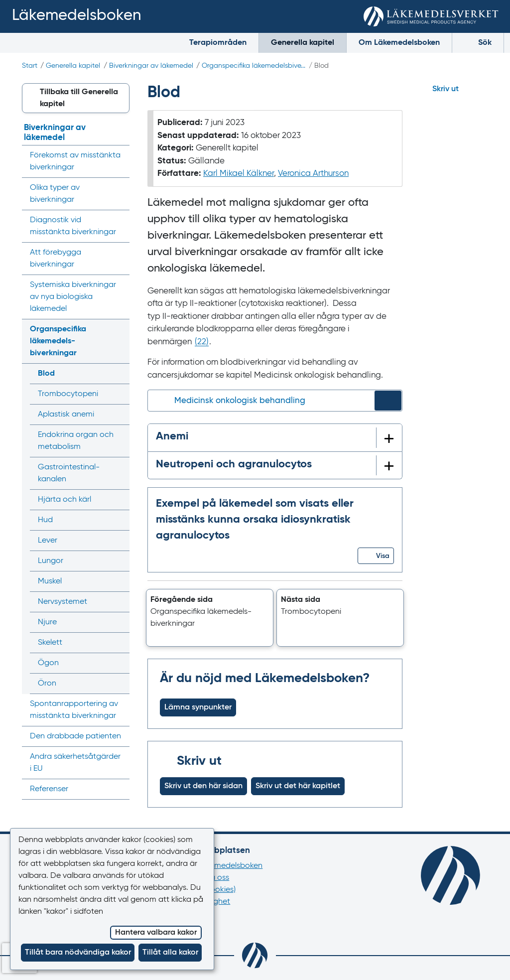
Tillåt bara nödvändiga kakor (78, 953)
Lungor (51, 561)
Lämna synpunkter (198, 707)
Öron (47, 684)
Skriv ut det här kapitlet (298, 786)
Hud (45, 520)
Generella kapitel (303, 43)
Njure (47, 622)
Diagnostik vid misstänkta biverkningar (73, 226)
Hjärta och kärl (64, 500)
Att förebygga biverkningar (56, 259)
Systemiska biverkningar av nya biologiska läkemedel (73, 297)
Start (30, 66)
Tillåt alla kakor (170, 953)
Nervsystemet (63, 602)
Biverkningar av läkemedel (151, 66)
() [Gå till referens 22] (202, 342)
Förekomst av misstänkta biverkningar (75, 161)
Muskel (50, 581)
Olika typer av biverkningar (55, 194)
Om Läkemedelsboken (399, 43)
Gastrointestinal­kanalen (69, 473)
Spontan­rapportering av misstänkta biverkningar (74, 710)
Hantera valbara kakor (156, 933)
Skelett (50, 643)
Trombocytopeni (68, 394)
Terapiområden (218, 43)
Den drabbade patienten (75, 736)
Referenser (49, 789)
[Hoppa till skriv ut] (454, 89)
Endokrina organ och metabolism (76, 441)
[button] (376, 556)
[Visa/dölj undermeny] (119, 341)
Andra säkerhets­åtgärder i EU (75, 763)
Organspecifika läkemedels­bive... (254, 66)
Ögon (48, 663)
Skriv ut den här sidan (203, 786)
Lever (48, 541)
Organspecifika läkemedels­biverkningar (58, 341)
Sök (478, 42)
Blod (46, 374)
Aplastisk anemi (66, 415)
